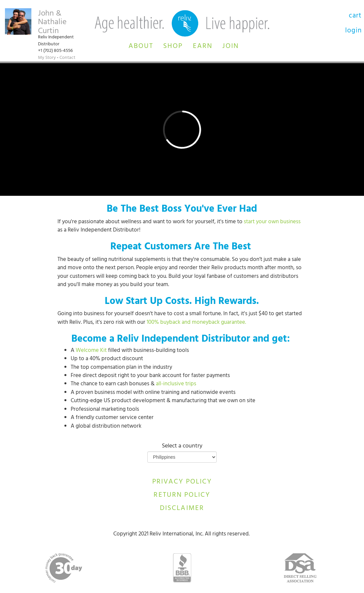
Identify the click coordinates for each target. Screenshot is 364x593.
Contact (67, 58)
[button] (141, 45)
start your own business (272, 222)
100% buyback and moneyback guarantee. (197, 323)
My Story (47, 58)
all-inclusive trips (176, 384)
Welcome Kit (91, 351)
